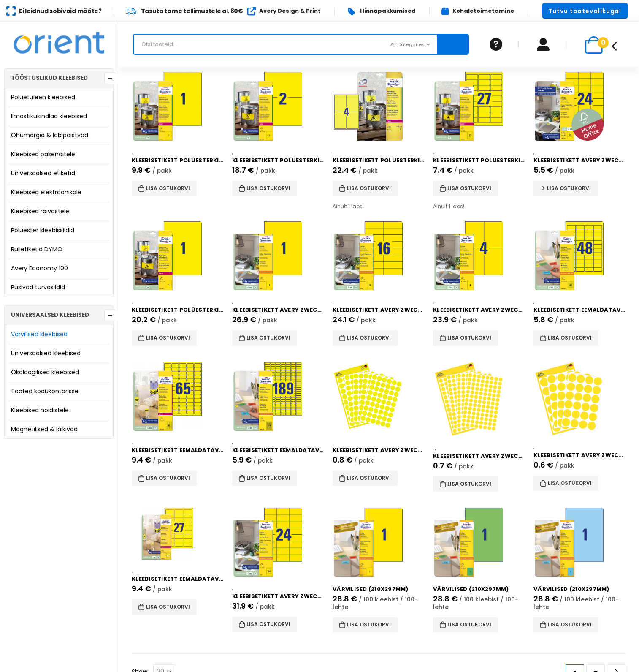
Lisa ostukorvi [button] (168, 188)
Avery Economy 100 (39, 268)
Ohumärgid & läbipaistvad (50, 135)
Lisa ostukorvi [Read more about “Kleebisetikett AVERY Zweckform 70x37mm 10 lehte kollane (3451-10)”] (569, 188)
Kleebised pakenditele (43, 154)
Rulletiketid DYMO (37, 249)
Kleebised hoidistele (40, 410)
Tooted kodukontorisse (45, 391)
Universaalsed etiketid (43, 173)
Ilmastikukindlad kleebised (49, 116)
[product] (178, 106)
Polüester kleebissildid (43, 230)
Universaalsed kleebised (46, 353)
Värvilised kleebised (39, 334)
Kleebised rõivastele (40, 211)
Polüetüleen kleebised (43, 97)
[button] (585, 11)
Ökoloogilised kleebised (45, 372)
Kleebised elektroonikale (46, 192)
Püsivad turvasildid (38, 287)
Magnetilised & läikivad (44, 429)
